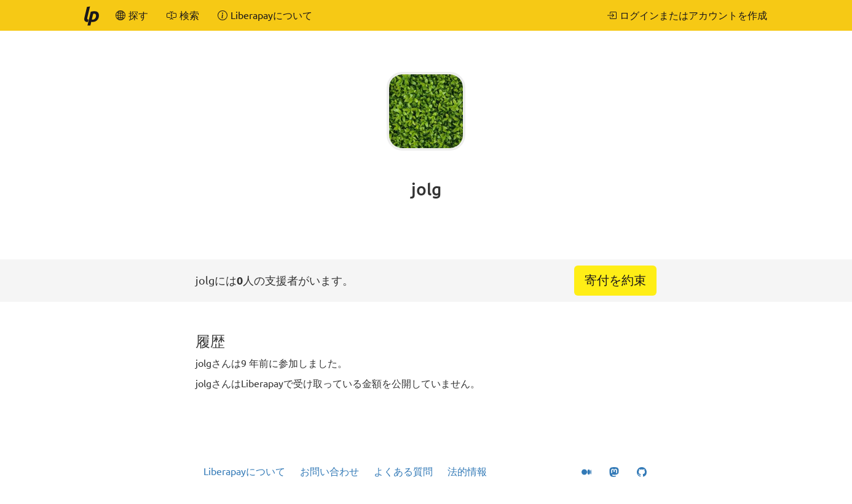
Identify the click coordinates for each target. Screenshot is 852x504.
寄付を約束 (615, 280)
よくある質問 (403, 471)
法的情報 (467, 471)
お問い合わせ (329, 471)
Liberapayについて (244, 471)
